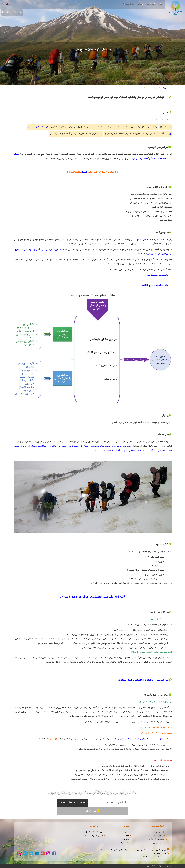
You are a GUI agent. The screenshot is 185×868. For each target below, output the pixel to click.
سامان (162, 739)
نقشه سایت (125, 836)
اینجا (84, 172)
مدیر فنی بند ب (157, 832)
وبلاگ (140, 4)
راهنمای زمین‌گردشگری (104, 451)
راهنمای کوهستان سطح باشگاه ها (154, 286)
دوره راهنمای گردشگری (157, 840)
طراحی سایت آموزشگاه (164, 866)
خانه (161, 4)
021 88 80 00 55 (160, 854)
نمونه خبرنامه (93, 811)
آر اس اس (125, 832)
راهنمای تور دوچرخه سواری (26, 446)
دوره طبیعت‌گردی (157, 836)
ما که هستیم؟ (128, 4)
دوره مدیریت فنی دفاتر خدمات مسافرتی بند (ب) (111, 446)
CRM (153, 866)
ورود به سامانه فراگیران (94, 832)
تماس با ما (125, 840)
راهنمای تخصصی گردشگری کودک (157, 451)
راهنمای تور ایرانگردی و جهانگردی (53, 446)
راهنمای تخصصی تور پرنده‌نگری (129, 451)
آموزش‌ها (151, 4)
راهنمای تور (157, 843)
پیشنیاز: (168, 134)
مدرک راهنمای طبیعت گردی (136, 159)
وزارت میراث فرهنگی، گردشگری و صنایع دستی (44, 250)
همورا (148, 866)
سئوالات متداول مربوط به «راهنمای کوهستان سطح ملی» (142, 680)
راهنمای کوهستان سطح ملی (39, 127)
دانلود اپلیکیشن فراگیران (94, 836)
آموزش (165, 88)
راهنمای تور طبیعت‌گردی (139, 240)
